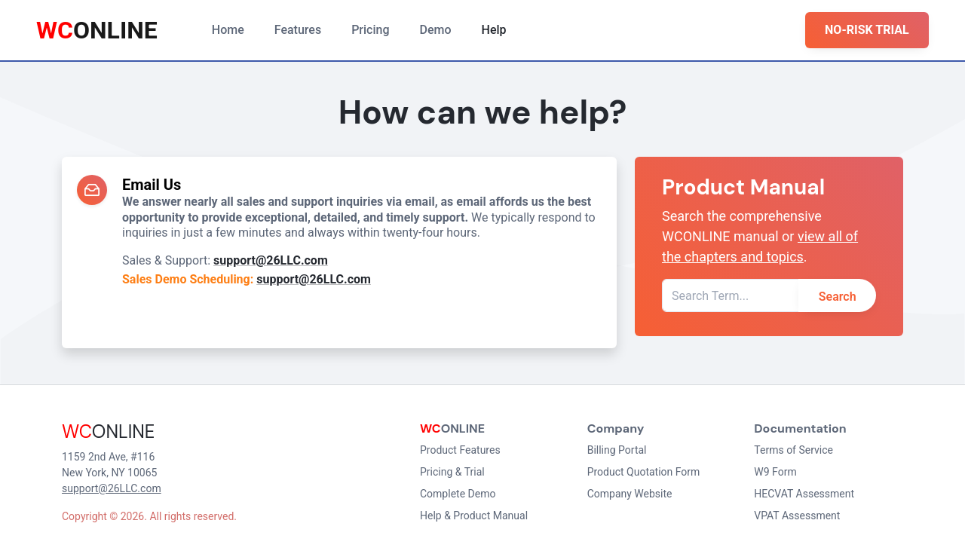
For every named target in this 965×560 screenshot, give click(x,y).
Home (228, 30)
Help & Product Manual (474, 516)
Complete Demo (458, 494)
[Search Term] (731, 295)
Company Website (630, 494)
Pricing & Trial (452, 472)
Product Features (460, 450)
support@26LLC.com (271, 260)
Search (838, 297)
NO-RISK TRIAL (867, 30)
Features (298, 30)
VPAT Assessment (797, 516)
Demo (436, 30)
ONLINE (97, 30)
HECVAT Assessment (804, 494)
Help (494, 30)
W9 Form (775, 472)
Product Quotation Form (644, 472)
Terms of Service (793, 450)
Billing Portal (617, 450)
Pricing (370, 30)
